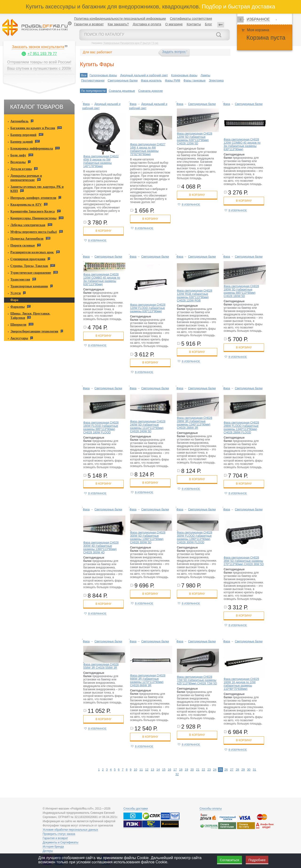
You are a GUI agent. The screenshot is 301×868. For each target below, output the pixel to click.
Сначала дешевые (122, 91)
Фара (14, 300)
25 (220, 770)
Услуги (16, 293)
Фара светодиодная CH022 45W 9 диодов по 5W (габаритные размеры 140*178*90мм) (101, 161)
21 (198, 770)
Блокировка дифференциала (32, 149)
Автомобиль (19, 121)
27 (232, 770)
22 (203, 770)
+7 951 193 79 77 (42, 54)
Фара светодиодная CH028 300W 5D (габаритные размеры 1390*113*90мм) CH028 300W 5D (148, 537)
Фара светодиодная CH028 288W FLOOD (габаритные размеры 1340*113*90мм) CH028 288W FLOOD (241, 428)
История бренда (53, 847)
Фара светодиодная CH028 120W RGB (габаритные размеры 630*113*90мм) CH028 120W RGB (194, 296)
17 (175, 770)
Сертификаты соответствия (191, 19)
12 (147, 770)
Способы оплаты (211, 809)
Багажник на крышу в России (33, 128)
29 (243, 770)
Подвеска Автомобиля (27, 239)
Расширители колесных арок (32, 252)
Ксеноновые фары (184, 75)
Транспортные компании (29, 286)
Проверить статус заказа (59, 834)
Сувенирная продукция (28, 259)
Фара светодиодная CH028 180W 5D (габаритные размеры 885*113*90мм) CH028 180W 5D (241, 291)
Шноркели (18, 325)
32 (177, 774)
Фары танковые (194, 80)
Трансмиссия (20, 280)
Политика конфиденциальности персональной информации (120, 19)
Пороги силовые (23, 245)
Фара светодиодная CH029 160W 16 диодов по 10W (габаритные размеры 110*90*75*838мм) (241, 684)
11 (141, 770)
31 (254, 770)
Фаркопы (18, 307)
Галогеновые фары (103, 75)
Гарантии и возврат (89, 24)
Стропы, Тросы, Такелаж (29, 266)
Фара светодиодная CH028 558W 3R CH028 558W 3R (101, 666)
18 (181, 770)
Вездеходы (18, 162)
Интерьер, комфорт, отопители (33, 198)
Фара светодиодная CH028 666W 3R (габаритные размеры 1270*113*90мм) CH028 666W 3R (148, 680)
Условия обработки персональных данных (70, 830)
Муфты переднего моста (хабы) (34, 232)
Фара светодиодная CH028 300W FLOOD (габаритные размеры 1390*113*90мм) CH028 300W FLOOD (194, 537)
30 (249, 770)
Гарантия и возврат (55, 838)
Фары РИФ (172, 80)
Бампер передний (23, 135)
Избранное (258, 19)
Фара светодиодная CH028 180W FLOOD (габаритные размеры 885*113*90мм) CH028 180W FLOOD (101, 428)
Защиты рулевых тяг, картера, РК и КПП (37, 189)
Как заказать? (118, 24)
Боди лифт (18, 155)
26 (226, 770)
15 (164, 770)
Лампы (205, 75)
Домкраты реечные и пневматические (26, 178)
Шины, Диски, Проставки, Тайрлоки (30, 316)
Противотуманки (93, 80)
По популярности (93, 91)
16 (169, 770)
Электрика (216, 80)
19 (186, 770)
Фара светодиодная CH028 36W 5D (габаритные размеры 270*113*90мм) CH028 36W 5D (244, 561)
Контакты (194, 24)
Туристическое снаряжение (31, 273)
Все (84, 75)
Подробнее (257, 860)
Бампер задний (22, 142)
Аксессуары (19, 338)
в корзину (103, 231)
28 (237, 770)
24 (215, 770)
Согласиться (230, 860)
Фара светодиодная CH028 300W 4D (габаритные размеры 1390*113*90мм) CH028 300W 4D (101, 548)
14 (158, 770)
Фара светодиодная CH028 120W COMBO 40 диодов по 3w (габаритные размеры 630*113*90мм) (242, 144)
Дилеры (48, 851)
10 (135, 770)
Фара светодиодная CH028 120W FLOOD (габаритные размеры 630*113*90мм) (148, 308)
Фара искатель (151, 80)
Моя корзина (258, 30)
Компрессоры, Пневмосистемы (33, 218)
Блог (208, 24)
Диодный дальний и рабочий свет (144, 75)
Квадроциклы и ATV (26, 205)
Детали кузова (21, 169)
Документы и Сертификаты (60, 842)
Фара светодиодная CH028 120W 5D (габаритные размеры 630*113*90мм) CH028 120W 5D (194, 139)
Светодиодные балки (123, 80)
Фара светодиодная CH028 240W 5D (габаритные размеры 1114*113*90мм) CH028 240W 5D (148, 426)
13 (152, 770)
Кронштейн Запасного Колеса (33, 211)
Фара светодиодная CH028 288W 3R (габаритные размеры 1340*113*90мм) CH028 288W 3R (194, 423)
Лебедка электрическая (28, 225)
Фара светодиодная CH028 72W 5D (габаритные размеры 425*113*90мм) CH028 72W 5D (197, 680)
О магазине (174, 24)
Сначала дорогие (150, 91)
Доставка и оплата (147, 24)
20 (192, 770)
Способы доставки (136, 809)
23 (209, 770)
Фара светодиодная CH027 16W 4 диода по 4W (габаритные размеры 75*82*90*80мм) (148, 149)
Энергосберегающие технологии (34, 331)
